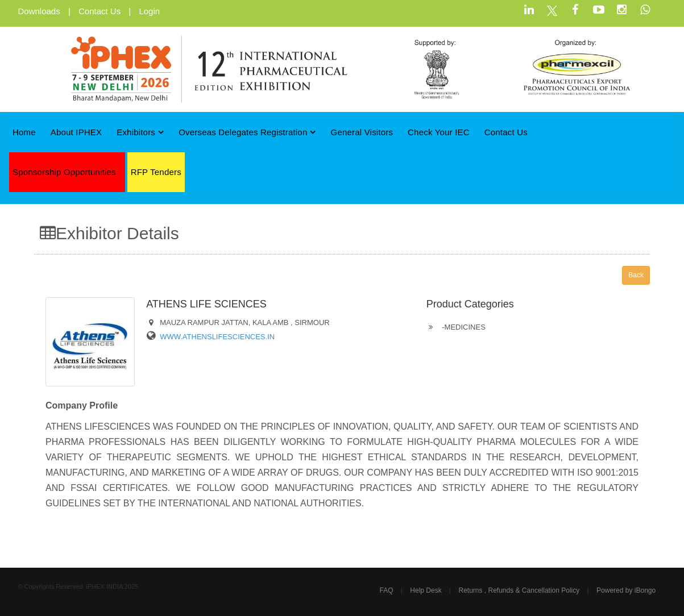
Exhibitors (140, 132)
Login (149, 11)
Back (636, 275)
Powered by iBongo (626, 590)
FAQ (386, 590)
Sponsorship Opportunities (64, 172)
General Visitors (362, 132)
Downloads (39, 11)
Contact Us (100, 11)
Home (24, 132)
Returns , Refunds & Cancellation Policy (519, 590)
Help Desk (426, 590)
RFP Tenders (156, 172)
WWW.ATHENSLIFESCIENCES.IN (217, 337)
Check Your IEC (439, 132)
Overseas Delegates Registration (247, 132)
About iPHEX (76, 132)
